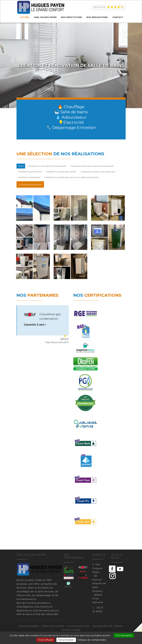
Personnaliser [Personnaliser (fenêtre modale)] (66, 640)
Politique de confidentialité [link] (92, 640)
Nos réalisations (97, 17)
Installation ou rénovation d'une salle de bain (47, 166)
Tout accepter (124, 635)
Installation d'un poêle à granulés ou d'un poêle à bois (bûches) (72, 177)
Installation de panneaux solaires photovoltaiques (92, 166)
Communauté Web (78, 626)
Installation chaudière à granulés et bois (98, 172)
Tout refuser (45, 640)
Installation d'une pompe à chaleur (61, 172)
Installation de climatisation (30, 172)
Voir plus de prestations (30, 184)
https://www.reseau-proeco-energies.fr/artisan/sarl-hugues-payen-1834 (44, 342)
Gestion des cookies (53, 626)
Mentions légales (29, 626)
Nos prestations (72, 17)
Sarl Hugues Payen (45, 17)
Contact (118, 17)
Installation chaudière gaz (29, 177)
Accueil (25, 17)
